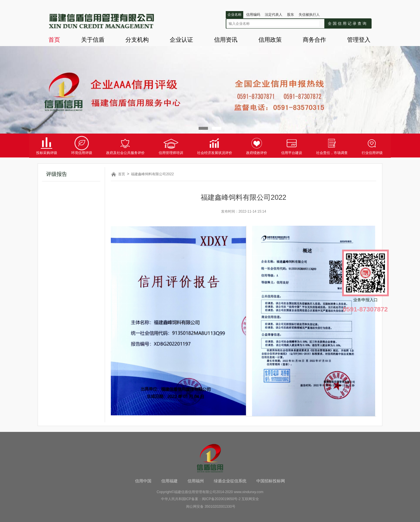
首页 (54, 40)
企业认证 (181, 40)
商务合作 (314, 40)
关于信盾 (93, 40)
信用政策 (270, 40)
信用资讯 (226, 40)
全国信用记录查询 (348, 23)
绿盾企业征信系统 (230, 481)
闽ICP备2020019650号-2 (221, 499)
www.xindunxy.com (249, 492)
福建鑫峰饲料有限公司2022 (152, 174)
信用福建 (169, 481)
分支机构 (137, 40)
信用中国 (143, 481)
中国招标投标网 (271, 481)
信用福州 (196, 481)
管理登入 (359, 40)
